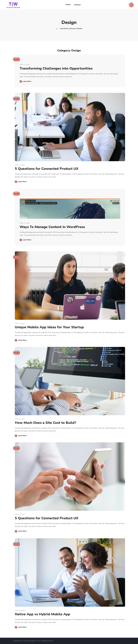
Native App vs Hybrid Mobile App (43, 614)
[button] (131, 5)
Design (16, 59)
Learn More (25, 81)
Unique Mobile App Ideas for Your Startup (49, 327)
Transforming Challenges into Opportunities (56, 68)
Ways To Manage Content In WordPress (52, 227)
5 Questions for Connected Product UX (47, 169)
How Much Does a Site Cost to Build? (45, 423)
